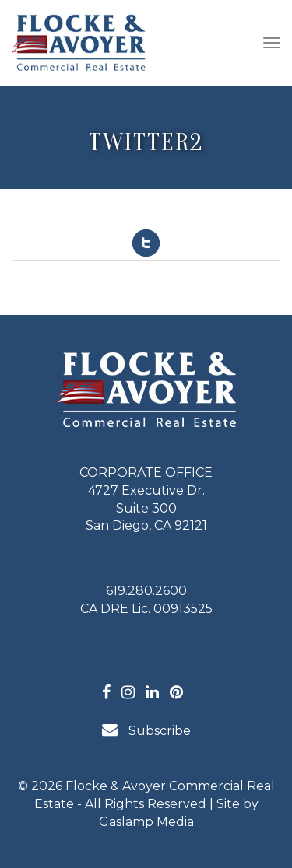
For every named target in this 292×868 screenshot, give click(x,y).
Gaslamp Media (146, 822)
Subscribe (146, 730)
